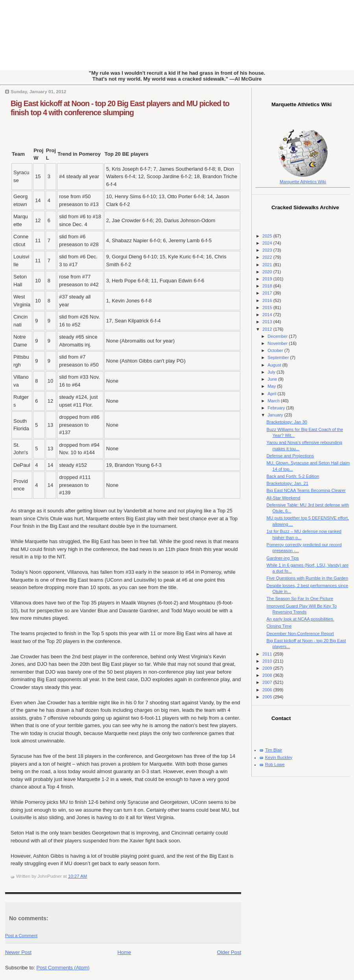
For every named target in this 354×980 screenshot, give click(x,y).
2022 (268, 257)
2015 (268, 308)
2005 (268, 697)
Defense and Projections (290, 456)
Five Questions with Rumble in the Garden (308, 578)
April (272, 394)
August (275, 365)
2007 (268, 682)
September (279, 357)
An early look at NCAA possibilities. (301, 619)
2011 (268, 654)
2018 (268, 286)
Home (124, 952)
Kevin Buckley (279, 757)
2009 (268, 668)
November (278, 343)
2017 (268, 293)
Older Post (229, 952)
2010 (268, 661)
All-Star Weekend (284, 498)
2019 (268, 279)
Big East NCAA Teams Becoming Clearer (306, 490)
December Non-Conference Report (300, 634)
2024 (268, 243)
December (278, 336)
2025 (268, 236)
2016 (268, 300)
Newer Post (18, 952)
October (276, 350)
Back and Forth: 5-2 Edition (293, 476)
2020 (268, 272)
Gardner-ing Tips (283, 558)
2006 (268, 690)
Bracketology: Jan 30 (287, 422)
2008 (268, 675)
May (272, 386)
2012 (268, 329)
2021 (268, 265)
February (277, 408)
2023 (268, 250)
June (273, 379)
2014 (268, 315)
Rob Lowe (275, 764)
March (274, 401)
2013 (268, 322)
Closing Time (279, 626)
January (276, 415)
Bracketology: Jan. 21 (288, 483)
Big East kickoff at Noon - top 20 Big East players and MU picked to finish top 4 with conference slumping (120, 108)
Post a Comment (21, 936)
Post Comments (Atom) (63, 968)
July (272, 372)
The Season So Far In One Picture (300, 599)
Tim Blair (274, 750)
